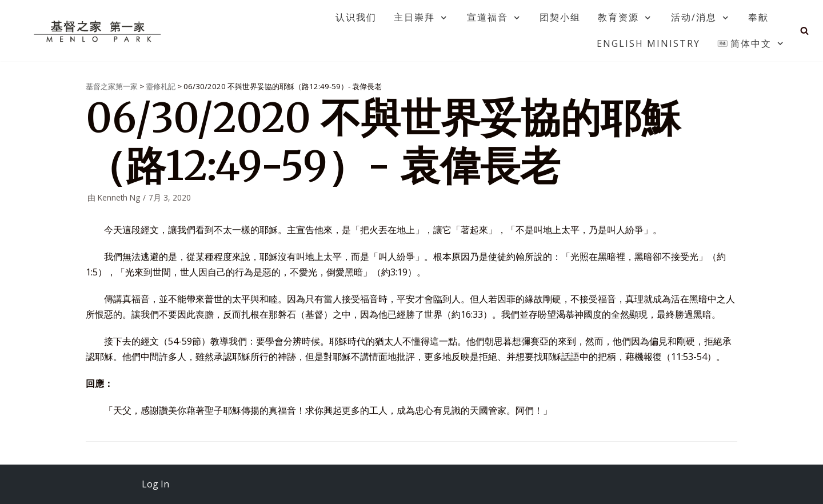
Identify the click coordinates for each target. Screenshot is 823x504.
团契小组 (560, 17)
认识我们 (356, 17)
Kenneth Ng (119, 197)
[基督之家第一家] (99, 31)
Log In (155, 484)
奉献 (758, 17)
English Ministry (648, 43)
